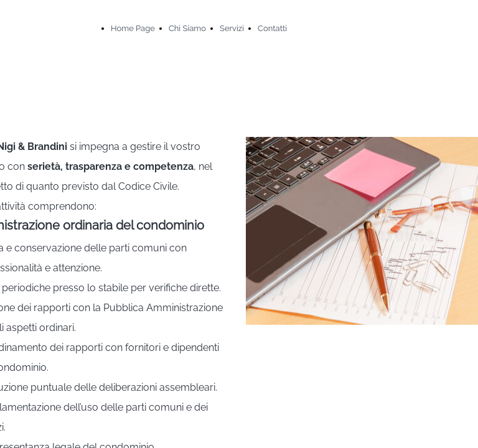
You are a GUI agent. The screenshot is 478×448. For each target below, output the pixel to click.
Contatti (272, 28)
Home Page (133, 28)
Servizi (232, 28)
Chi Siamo (187, 28)
